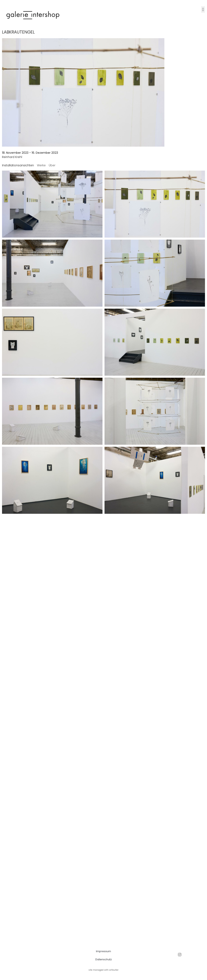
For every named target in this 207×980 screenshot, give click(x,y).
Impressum (103, 951)
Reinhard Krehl (12, 157)
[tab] (18, 165)
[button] (203, 9)
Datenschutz (104, 959)
